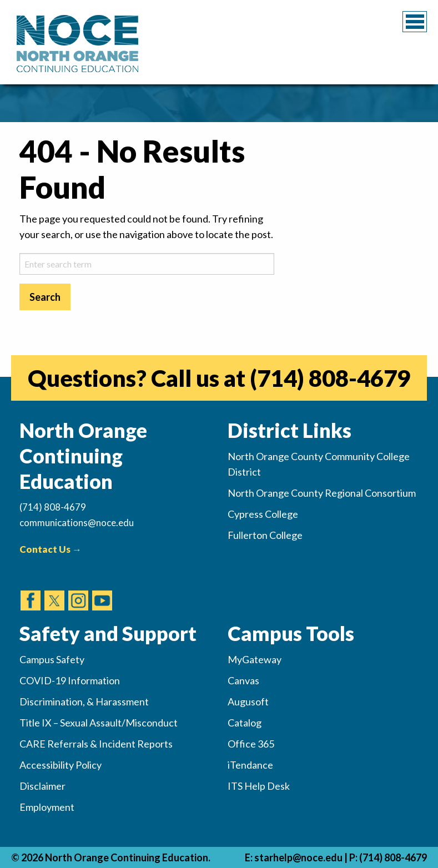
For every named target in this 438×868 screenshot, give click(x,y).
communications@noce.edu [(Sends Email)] (77, 523)
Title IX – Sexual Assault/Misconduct (99, 723)
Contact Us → (51, 549)
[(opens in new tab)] (31, 590)
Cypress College (263, 514)
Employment (47, 807)
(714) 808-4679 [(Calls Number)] (53, 507)
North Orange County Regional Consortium (322, 493)
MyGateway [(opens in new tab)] (255, 659)
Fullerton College (265, 535)
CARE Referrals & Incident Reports (96, 744)
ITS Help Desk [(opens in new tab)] (259, 786)
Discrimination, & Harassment (84, 702)
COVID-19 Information (70, 680)
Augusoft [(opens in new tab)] (248, 702)
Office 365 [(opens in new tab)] (251, 744)
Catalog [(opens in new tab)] (245, 723)
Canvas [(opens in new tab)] (243, 680)
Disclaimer (42, 786)
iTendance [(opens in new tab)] (250, 765)
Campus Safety (52, 659)
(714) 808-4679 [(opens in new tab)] (330, 378)
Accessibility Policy (61, 765)
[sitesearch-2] (147, 264)
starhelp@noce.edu (298, 857)
